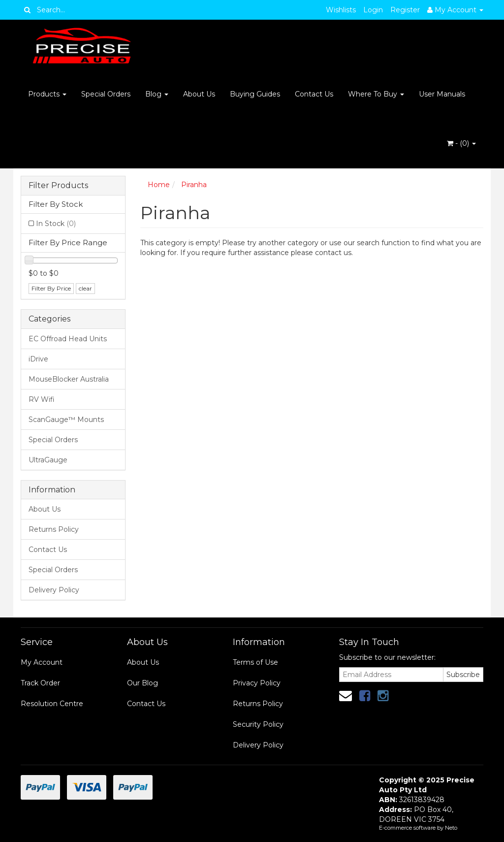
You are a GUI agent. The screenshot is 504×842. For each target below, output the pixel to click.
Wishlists (341, 10)
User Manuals (442, 94)
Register (405, 10)
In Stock (56, 224)
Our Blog (142, 683)
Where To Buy (376, 94)
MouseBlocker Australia (69, 379)
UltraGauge (48, 460)
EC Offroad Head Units (68, 339)
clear (85, 288)
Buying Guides (255, 94)
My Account (42, 662)
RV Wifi (42, 399)
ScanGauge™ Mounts (66, 420)
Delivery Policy (54, 590)
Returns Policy (54, 529)
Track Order (40, 683)
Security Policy (258, 724)
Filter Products (58, 186)
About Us (199, 94)
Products (47, 94)
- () (461, 143)
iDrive (38, 359)
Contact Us (314, 94)
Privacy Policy (257, 683)
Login (373, 10)
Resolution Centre (52, 704)
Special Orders (106, 94)
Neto (451, 828)
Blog (157, 94)
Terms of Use (255, 662)
